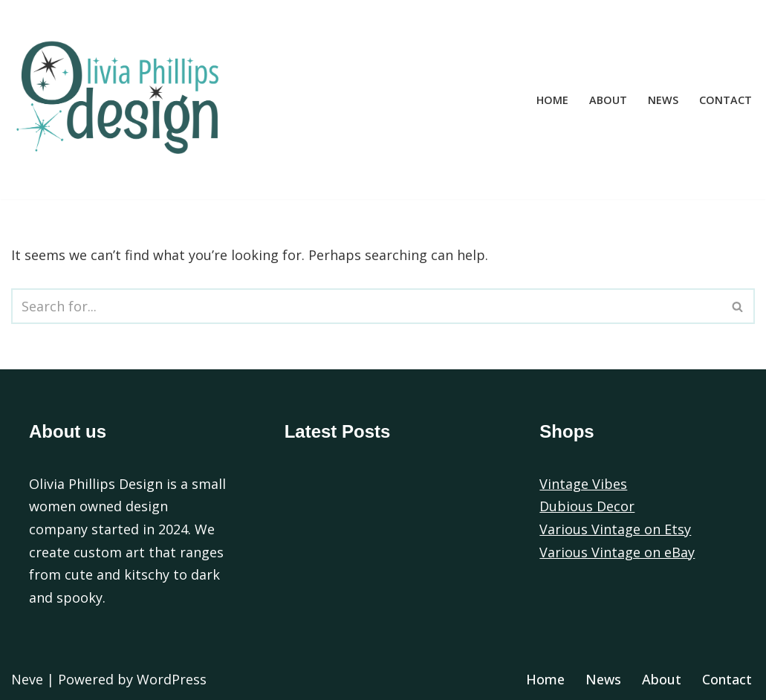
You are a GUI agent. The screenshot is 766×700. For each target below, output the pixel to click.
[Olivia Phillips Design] (123, 100)
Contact (726, 100)
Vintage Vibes (583, 484)
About (608, 100)
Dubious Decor (587, 506)
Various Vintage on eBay (617, 552)
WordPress (172, 679)
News (663, 100)
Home (552, 100)
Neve (27, 679)
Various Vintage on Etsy (615, 529)
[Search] (366, 306)
